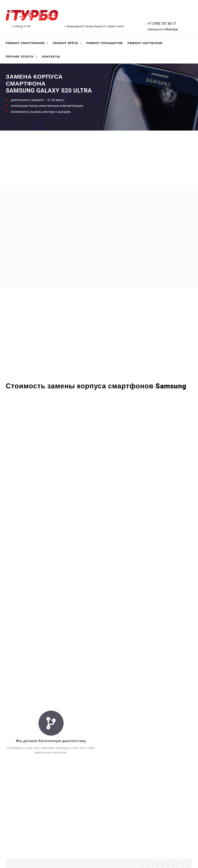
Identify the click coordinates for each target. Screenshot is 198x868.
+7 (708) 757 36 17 (162, 23)
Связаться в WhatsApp (163, 29)
